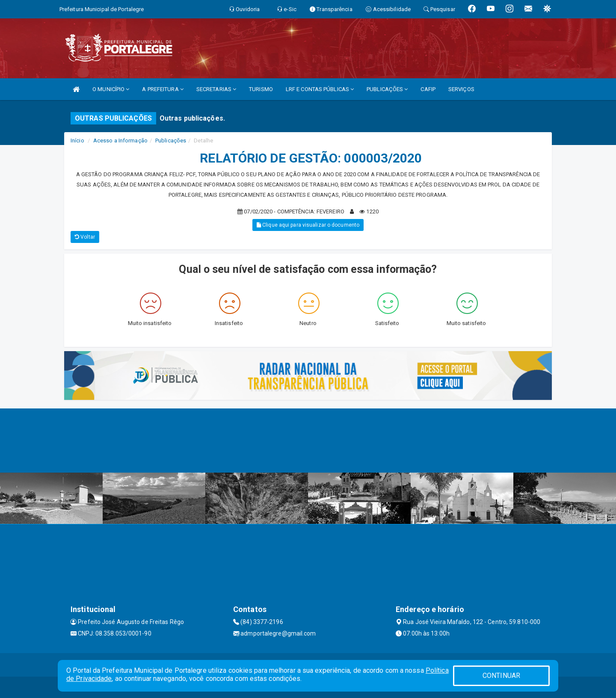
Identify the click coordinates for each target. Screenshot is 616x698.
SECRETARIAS (216, 89)
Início (77, 140)
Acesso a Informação (120, 140)
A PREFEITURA (163, 89)
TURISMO (261, 89)
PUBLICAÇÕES (387, 89)
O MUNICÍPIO (111, 89)
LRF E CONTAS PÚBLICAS (320, 89)
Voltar (85, 237)
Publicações (171, 140)
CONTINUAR (501, 676)
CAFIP (428, 89)
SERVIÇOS (461, 89)
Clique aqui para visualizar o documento (308, 225)
